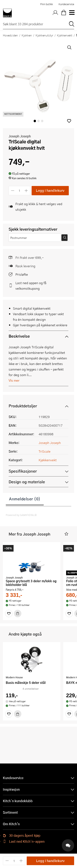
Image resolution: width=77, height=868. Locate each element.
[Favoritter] (9, 614)
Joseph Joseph (20, 136)
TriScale (45, 451)
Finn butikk (47, 4)
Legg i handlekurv (50, 190)
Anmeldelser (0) (25, 499)
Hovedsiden (10, 35)
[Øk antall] (26, 191)
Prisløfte (22, 274)
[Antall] (20, 191)
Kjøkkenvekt (65, 35)
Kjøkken (27, 35)
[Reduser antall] (13, 191)
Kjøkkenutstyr (44, 35)
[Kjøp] (18, 614)
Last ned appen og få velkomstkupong (31, 286)
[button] (69, 121)
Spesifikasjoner (23, 471)
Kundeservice (66, 4)
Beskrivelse (19, 336)
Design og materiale (27, 482)
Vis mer (14, 380)
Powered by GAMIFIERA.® (21, 515)
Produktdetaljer (23, 406)
